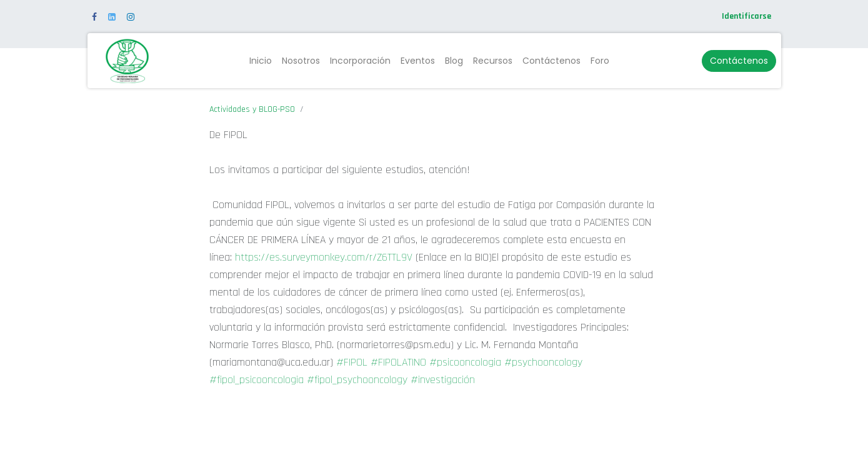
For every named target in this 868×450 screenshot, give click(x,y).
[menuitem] (261, 61)
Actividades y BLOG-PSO (252, 109)
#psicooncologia (465, 362)
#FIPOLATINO (398, 362)
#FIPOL (352, 362)
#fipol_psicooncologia (257, 380)
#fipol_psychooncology (357, 380)
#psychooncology (543, 362)
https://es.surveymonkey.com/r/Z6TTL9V (324, 257)
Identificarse (746, 16)
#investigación (443, 380)
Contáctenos (739, 61)
